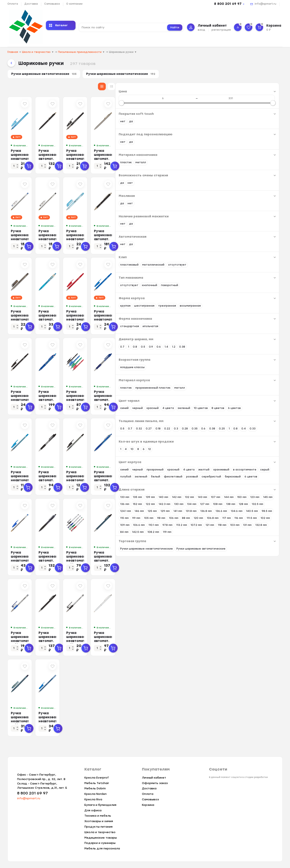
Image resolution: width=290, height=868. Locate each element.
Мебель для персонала (102, 849)
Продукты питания (98, 827)
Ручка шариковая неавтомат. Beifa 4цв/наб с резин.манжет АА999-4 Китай (204, 560)
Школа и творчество (100, 832)
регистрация (221, 30)
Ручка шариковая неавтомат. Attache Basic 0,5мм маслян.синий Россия (100, 158)
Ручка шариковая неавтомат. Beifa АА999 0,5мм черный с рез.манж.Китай (205, 640)
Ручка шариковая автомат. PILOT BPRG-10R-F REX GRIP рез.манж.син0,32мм (256, 479)
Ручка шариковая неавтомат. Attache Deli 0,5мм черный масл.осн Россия (98, 319)
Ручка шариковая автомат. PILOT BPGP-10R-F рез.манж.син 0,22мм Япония (256, 399)
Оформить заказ (155, 783)
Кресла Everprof (97, 778)
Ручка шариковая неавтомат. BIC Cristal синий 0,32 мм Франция (101, 558)
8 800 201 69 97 (228, 4)
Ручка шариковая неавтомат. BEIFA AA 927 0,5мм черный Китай (203, 479)
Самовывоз (52, 4)
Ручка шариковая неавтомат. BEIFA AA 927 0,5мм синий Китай (101, 477)
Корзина (148, 805)
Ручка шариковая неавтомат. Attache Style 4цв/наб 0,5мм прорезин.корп (203, 399)
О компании (74, 4)
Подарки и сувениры (100, 843)
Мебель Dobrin (95, 789)
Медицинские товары (101, 838)
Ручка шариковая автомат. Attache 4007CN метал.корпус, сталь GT (257, 158)
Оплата (13, 4)
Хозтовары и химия (99, 821)
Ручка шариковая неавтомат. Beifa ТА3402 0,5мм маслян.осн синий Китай (96, 723)
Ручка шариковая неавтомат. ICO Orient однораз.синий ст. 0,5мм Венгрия (152, 721)
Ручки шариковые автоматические (47, 75)
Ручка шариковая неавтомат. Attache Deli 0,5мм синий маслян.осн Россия (203, 238)
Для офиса (93, 810)
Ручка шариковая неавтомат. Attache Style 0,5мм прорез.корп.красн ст (204, 319)
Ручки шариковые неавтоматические (130, 75)
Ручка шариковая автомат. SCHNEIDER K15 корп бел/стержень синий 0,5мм (258, 640)
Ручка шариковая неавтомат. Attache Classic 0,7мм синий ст (101, 236)
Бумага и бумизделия (100, 805)
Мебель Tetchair (97, 783)
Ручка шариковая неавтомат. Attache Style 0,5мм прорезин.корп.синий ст (256, 321)
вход (201, 30)
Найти (175, 27)
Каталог (58, 25)
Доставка (31, 4)
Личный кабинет (154, 778)
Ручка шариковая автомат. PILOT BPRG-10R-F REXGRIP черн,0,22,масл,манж (152, 560)
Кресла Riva (93, 799)
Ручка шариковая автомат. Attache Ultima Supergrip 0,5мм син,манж (153, 319)
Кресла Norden (96, 794)
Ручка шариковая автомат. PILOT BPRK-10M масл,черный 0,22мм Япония (151, 640)
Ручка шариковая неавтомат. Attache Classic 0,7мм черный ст (151, 238)
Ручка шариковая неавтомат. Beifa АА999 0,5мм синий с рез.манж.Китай (99, 640)
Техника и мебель (98, 816)
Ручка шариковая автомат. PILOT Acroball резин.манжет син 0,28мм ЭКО (153, 399)
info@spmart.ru (265, 4)
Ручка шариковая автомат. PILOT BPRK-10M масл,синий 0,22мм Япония (258, 560)
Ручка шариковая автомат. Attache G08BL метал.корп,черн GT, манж (258, 238)
